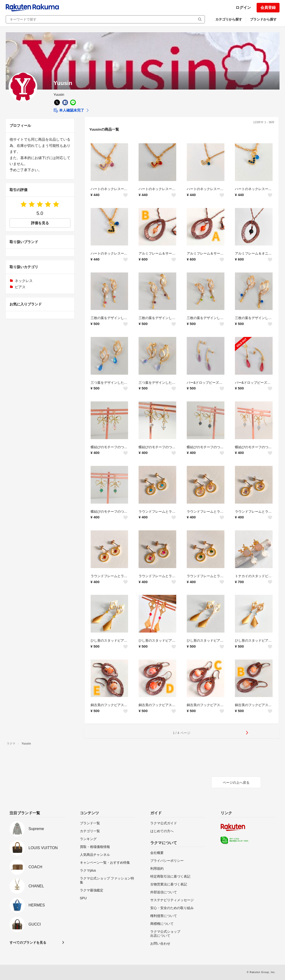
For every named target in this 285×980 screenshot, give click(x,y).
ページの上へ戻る (236, 783)
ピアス (20, 287)
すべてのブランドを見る (28, 943)
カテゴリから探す (229, 19)
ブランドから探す (263, 19)
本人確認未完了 (69, 111)
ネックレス (24, 281)
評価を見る (40, 223)
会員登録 (268, 8)
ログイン (243, 8)
